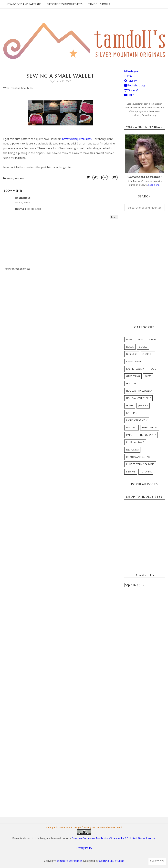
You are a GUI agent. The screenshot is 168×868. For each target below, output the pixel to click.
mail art (131, 427)
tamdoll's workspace (69, 861)
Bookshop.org (135, 85)
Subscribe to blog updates (65, 4)
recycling (132, 450)
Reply (114, 217)
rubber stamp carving (140, 464)
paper (130, 435)
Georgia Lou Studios (112, 861)
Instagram (132, 71)
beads (130, 347)
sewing (19, 178)
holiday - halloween (139, 391)
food (153, 369)
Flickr (129, 95)
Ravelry (131, 81)
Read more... (154, 185)
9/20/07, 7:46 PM (23, 203)
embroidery (134, 361)
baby (129, 339)
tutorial (146, 472)
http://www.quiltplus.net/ (77, 139)
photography (147, 435)
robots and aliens (138, 457)
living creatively (137, 420)
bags (141, 339)
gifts (10, 178)
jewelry (143, 405)
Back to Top (157, 861)
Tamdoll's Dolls (99, 4)
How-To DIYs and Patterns (23, 4)
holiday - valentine (138, 398)
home (130, 405)
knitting (132, 413)
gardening (133, 376)
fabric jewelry (135, 369)
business (132, 354)
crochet (148, 354)
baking (153, 339)
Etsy (128, 76)
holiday (131, 383)
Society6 (131, 90)
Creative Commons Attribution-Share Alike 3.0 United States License (113, 838)
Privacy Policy (84, 848)
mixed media (150, 427)
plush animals (135, 442)
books (143, 347)
